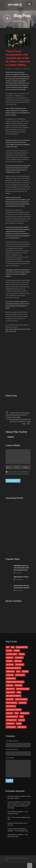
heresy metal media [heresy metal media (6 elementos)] (23, 691)
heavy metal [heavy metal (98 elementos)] (10, 691)
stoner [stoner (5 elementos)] (19, 726)
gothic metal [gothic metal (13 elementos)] (20, 677)
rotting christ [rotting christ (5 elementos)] (11, 722)
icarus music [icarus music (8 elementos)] (11, 695)
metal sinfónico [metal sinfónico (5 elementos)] (12, 705)
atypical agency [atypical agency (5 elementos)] (12, 656)
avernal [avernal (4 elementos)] (22, 656)
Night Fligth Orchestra (21, 579)
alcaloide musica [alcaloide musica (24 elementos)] (22, 649)
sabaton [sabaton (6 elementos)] (22, 722)
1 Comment (19, 575)
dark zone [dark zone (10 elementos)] (18, 663)
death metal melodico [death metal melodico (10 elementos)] (13, 670)
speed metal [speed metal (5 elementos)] (10, 726)
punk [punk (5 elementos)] (22, 719)
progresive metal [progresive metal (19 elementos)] (12, 719)
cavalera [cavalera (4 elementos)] (9, 663)
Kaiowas (9, 69)
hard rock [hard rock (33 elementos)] (18, 688)
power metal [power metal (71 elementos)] (25, 715)
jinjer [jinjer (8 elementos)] (19, 695)
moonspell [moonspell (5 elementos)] (23, 705)
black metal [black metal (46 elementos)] (19, 660)
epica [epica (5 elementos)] (18, 674)
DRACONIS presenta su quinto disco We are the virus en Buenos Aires (22, 570)
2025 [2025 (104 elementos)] (8, 649)
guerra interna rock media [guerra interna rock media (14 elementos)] (15, 684)
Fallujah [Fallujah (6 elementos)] (25, 674)
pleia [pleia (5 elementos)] (17, 715)
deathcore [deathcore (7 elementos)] (10, 667)
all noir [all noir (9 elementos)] (9, 653)
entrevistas (26, 69)
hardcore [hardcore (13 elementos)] (10, 688)
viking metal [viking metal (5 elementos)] (22, 729)
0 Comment (19, 582)
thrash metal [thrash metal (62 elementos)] (11, 729)
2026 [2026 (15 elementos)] (13, 649)
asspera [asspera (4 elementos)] (17, 653)
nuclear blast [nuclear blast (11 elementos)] (11, 708)
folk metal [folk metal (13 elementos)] (10, 677)
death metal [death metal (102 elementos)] (20, 667)
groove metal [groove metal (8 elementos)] (11, 681)
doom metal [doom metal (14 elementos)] (10, 674)
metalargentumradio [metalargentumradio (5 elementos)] (13, 698)
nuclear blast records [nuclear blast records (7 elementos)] (14, 712)
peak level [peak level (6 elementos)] (10, 715)
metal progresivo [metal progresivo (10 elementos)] (21, 702)
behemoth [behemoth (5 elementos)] (10, 660)
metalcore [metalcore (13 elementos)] (10, 702)
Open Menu (29, 4)
